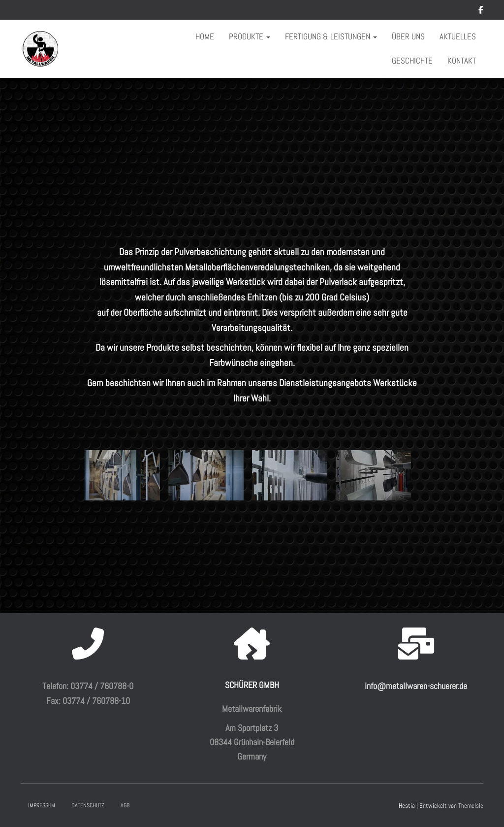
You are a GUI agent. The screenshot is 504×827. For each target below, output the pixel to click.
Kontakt (462, 61)
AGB (125, 805)
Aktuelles (458, 36)
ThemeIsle (471, 806)
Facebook (481, 11)
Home (205, 36)
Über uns (408, 36)
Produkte (250, 36)
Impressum (42, 805)
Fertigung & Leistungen (331, 36)
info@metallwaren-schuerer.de (416, 686)
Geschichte (412, 61)
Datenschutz (88, 805)
